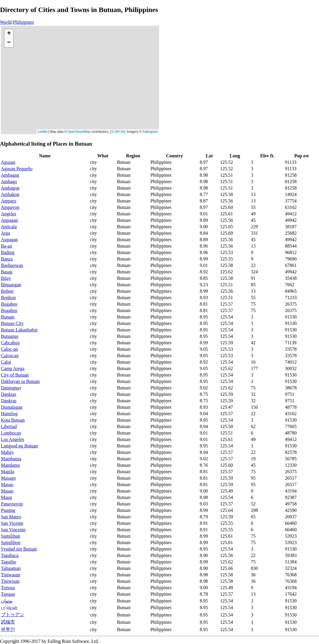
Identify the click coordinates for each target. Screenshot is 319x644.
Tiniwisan (10, 581)
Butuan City (12, 323)
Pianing (8, 510)
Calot (6, 362)
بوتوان (7, 601)
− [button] (9, 43)
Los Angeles (13, 439)
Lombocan (11, 433)
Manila (7, 472)
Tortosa (8, 588)
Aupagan (9, 240)
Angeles (8, 214)
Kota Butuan (13, 420)
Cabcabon (10, 343)
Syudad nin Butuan (19, 549)
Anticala (9, 227)
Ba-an (6, 246)
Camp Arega (13, 368)
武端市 (8, 622)
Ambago (9, 182)
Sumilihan (11, 536)
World (6, 22)
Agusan (8, 162)
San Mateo (11, 517)
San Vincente (13, 530)
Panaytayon (12, 504)
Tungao (8, 594)
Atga (5, 233)
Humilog (9, 414)
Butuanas (10, 336)
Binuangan (11, 285)
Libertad (9, 426)
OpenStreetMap (79, 132)
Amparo (8, 201)
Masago (8, 478)
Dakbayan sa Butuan (20, 381)
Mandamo (10, 465)
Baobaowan (12, 265)
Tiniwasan (11, 575)
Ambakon (10, 194)
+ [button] (9, 34)
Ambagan (10, 175)
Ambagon (10, 188)
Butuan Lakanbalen (19, 330)
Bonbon (8, 298)
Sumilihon (11, 542)
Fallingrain (150, 132)
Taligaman (11, 568)
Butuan (8, 317)
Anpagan (9, 220)
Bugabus (9, 310)
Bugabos (9, 304)
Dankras (9, 401)
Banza (7, 259)
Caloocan (10, 356)
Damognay (11, 388)
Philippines (23, 22)
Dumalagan (12, 407)
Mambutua (11, 459)
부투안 (8, 629)
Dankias (8, 394)
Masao (7, 484)
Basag (7, 272)
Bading (8, 252)
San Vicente (12, 523)
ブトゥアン (13, 615)
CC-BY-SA (117, 132)
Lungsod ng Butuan (19, 446)
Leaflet (43, 132)
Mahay (7, 452)
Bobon (7, 291)
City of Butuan (15, 375)
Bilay (6, 278)
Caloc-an (9, 349)
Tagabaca (10, 555)
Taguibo (8, 562)
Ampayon (10, 207)
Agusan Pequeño (17, 169)
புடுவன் (9, 607)
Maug (6, 497)
